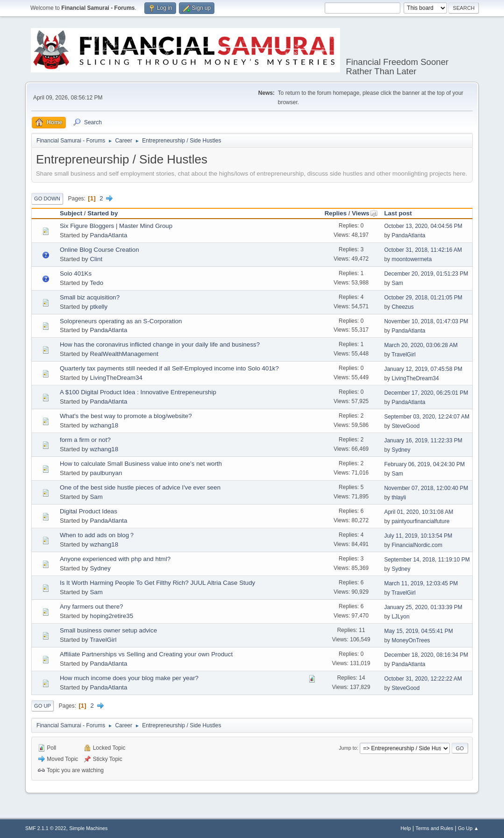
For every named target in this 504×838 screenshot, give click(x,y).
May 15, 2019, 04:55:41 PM (418, 631)
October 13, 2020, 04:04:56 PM (423, 226)
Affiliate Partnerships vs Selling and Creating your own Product (146, 654)
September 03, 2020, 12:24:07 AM (427, 417)
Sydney (401, 450)
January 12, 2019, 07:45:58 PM (423, 369)
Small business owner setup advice (108, 630)
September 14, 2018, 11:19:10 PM (427, 560)
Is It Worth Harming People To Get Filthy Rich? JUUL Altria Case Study (157, 583)
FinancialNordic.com (417, 545)
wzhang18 (104, 425)
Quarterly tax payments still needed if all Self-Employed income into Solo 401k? (169, 368)
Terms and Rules (435, 828)
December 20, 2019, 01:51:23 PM (426, 274)
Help (406, 828)
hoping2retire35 (111, 616)
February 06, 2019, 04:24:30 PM (424, 464)
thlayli (399, 497)
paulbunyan (106, 473)
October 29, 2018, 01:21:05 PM (423, 298)
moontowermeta (412, 259)
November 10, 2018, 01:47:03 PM (426, 321)
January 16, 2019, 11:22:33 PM (423, 440)
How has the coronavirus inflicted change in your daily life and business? (160, 344)
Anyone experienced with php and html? (115, 559)
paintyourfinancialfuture (420, 521)
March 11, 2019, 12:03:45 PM (421, 583)
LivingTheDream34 (116, 378)
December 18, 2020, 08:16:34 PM (426, 655)
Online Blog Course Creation (99, 250)
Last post (398, 213)
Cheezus (402, 307)
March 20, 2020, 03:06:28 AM (421, 345)
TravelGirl (404, 355)
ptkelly (99, 307)
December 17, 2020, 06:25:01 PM (426, 393)
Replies (336, 213)
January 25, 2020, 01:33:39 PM (423, 607)
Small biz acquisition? (90, 297)
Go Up (43, 706)
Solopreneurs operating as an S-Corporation (121, 321)
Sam (397, 283)
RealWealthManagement (124, 354)
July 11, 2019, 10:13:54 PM (418, 536)
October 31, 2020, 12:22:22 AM (423, 679)
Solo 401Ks (76, 273)
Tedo (96, 283)
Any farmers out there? (92, 607)
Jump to (348, 748)
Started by (103, 213)
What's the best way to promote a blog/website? (126, 416)
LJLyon (400, 617)
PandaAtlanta (108, 235)
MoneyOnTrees (411, 640)
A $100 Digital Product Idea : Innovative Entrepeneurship (138, 392)
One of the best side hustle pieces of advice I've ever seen (140, 487)
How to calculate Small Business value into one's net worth (141, 464)
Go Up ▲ (468, 828)
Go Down (47, 199)
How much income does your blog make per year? (129, 678)
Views (365, 213)
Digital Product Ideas (89, 511)
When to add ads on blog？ (97, 535)
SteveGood (405, 426)
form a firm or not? (85, 440)
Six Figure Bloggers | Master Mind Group (116, 226)
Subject (71, 213)
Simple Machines (88, 828)
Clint (96, 259)
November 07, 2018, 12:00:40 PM (426, 488)
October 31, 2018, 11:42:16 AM (423, 250)
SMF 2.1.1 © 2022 (46, 828)
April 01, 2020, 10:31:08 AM (419, 512)
